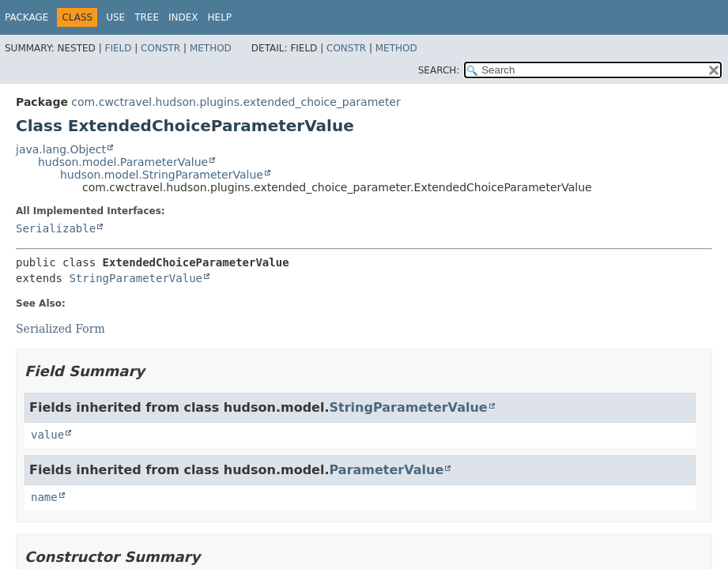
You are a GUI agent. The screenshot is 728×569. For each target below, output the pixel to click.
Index (183, 17)
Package (26, 17)
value (47, 435)
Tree (147, 17)
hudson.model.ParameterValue (123, 162)
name (44, 497)
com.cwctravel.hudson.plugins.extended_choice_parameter (236, 102)
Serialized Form (60, 329)
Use (115, 17)
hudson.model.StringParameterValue (162, 175)
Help (220, 17)
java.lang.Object (61, 149)
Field (118, 48)
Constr (160, 48)
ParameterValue (387, 470)
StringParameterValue (136, 278)
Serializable (56, 228)
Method (211, 48)
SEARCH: (439, 70)
